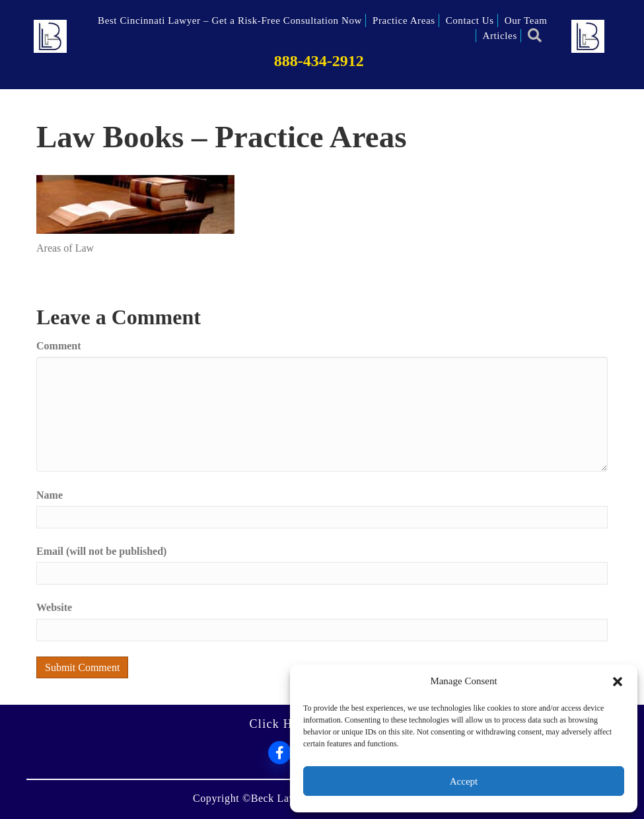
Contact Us (470, 20)
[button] (618, 682)
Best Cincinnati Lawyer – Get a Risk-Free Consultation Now (230, 20)
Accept (464, 781)
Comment (59, 346)
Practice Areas (404, 20)
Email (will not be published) (101, 551)
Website (54, 607)
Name (50, 495)
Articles (500, 36)
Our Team (526, 20)
